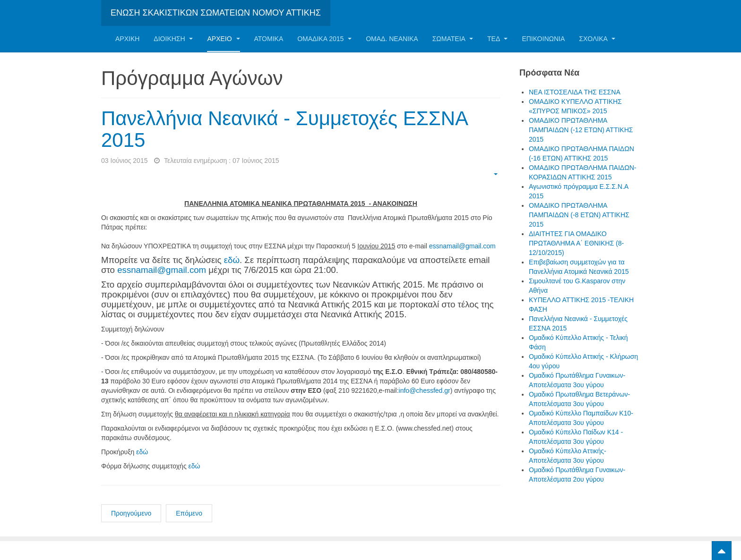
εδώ (232, 260)
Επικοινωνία (543, 39)
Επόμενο (189, 513)
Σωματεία (453, 39)
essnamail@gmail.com (462, 246)
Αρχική (127, 39)
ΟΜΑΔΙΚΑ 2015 (324, 39)
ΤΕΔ (497, 39)
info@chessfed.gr (425, 390)
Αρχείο (223, 39)
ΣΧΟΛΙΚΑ (597, 39)
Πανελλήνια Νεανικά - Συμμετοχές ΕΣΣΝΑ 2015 (284, 129)
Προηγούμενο (131, 513)
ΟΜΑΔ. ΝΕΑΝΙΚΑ (392, 39)
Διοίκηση (173, 39)
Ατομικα (269, 39)
